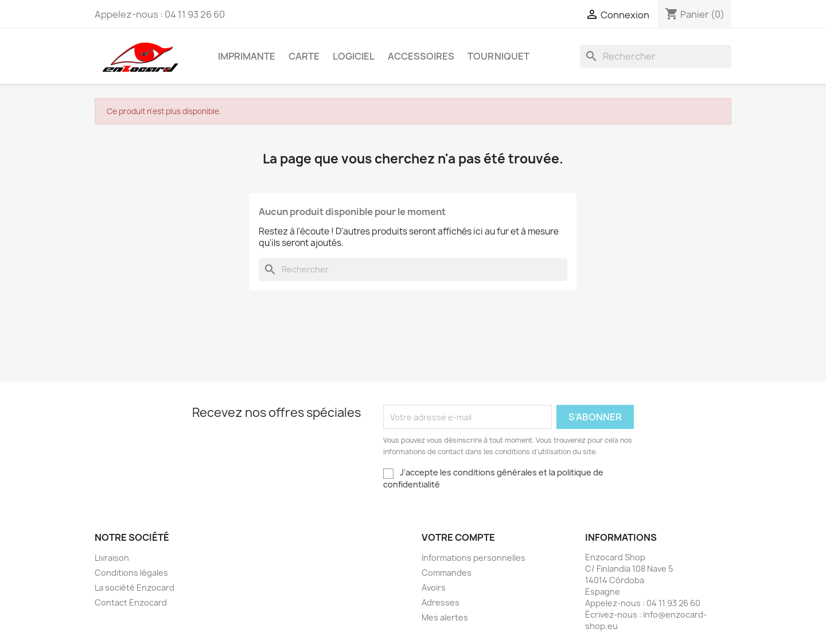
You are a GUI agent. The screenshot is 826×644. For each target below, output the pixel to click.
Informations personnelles (474, 558)
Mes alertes (445, 617)
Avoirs (434, 588)
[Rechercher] (656, 56)
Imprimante (247, 56)
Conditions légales (131, 573)
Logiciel (354, 56)
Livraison (112, 558)
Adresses (441, 602)
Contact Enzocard (131, 602)
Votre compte (458, 537)
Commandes (447, 573)
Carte (304, 56)
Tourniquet (498, 56)
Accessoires (421, 56)
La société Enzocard (135, 588)
